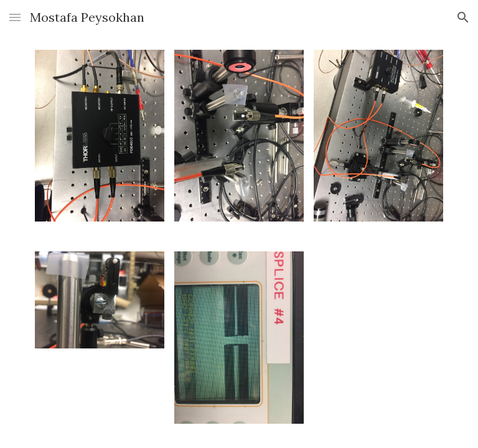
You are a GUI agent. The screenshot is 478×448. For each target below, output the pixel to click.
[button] (15, 17)
